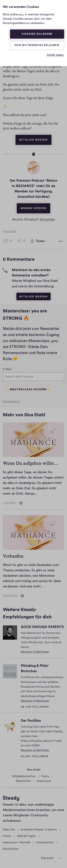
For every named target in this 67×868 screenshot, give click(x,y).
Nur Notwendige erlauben (37, 45)
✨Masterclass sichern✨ (28, 389)
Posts (45, 776)
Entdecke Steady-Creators (39, 829)
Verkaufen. (14, 556)
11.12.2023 (9, 503)
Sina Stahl (33, 770)
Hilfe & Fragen (26, 836)
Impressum (44, 781)
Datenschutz (11, 401)
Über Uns (9, 829)
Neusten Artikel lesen (35, 652)
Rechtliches (11, 849)
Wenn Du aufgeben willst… (31, 463)
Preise (7, 836)
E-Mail (7, 368)
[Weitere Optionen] (61, 241)
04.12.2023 (10, 596)
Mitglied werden (35, 137)
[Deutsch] (51, 858)
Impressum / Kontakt (17, 842)
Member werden (35, 206)
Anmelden (47, 219)
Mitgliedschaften (24, 776)
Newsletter (23, 781)
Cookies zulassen (37, 34)
